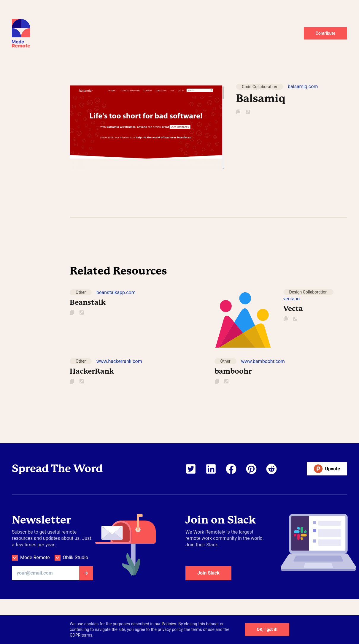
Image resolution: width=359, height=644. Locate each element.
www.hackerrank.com (119, 361)
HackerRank (92, 371)
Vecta (293, 309)
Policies (169, 624)
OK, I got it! (267, 629)
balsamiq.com (303, 87)
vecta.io (292, 299)
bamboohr (233, 371)
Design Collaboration (308, 292)
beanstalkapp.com (116, 292)
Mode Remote (35, 557)
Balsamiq (261, 99)
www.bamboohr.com (263, 361)
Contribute (326, 33)
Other (81, 292)
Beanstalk (88, 302)
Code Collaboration (259, 87)
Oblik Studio (76, 557)
